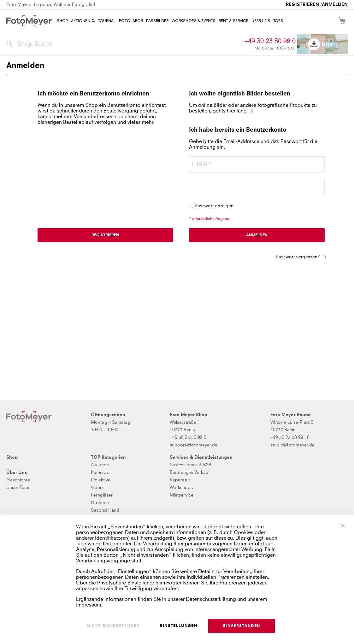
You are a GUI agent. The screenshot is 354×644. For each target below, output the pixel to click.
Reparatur (180, 480)
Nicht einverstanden (113, 626)
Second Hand (105, 510)
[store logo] (29, 21)
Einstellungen (179, 626)
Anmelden (335, 5)
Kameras (100, 473)
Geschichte (18, 480)
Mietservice (182, 495)
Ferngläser (102, 495)
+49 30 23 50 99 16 (290, 438)
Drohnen (100, 503)
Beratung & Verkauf (190, 473)
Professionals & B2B (191, 465)
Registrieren (302, 5)
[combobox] (124, 44)
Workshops (181, 488)
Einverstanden (242, 626)
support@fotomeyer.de (194, 445)
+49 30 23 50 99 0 (270, 41)
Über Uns (17, 473)
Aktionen (100, 465)
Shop (12, 457)
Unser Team (18, 488)
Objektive (101, 480)
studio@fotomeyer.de (292, 445)
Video (97, 488)
